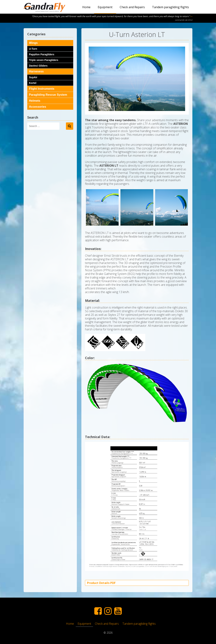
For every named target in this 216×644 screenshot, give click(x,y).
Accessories (38, 107)
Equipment (105, 7)
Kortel (33, 83)
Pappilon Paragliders (42, 54)
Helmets (35, 101)
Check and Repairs (132, 7)
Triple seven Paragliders (44, 60)
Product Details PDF (101, 583)
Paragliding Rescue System (48, 95)
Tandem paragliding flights (170, 7)
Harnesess (36, 71)
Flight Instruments (42, 89)
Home (86, 7)
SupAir (33, 77)
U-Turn (33, 49)
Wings (33, 43)
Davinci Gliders (38, 66)
